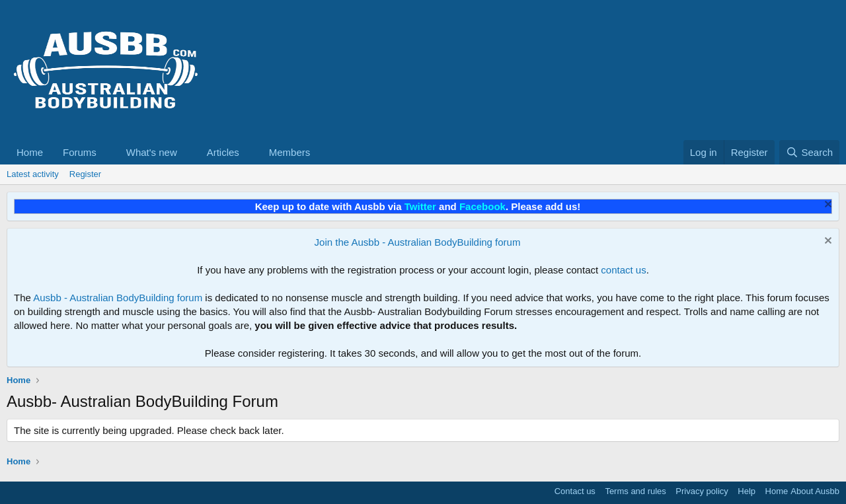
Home (30, 152)
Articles (223, 152)
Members (290, 152)
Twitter (420, 206)
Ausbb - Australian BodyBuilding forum (118, 298)
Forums (80, 152)
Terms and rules (635, 491)
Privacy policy (702, 491)
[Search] (809, 152)
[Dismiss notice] (827, 206)
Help (747, 491)
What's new (152, 152)
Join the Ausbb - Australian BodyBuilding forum (418, 242)
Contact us (575, 491)
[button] (107, 152)
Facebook (482, 206)
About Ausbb (815, 491)
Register (85, 174)
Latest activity (33, 174)
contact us (623, 270)
